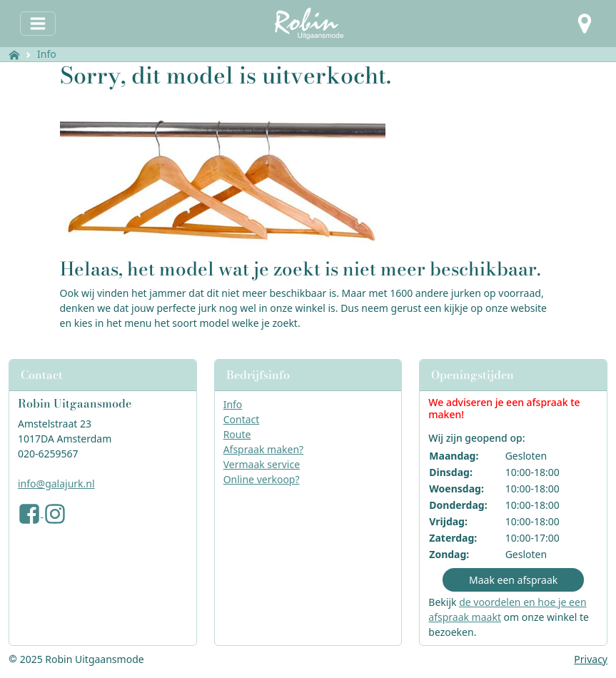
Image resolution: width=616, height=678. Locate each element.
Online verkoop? (262, 479)
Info (47, 54)
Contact (242, 419)
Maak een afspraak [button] (513, 580)
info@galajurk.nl (56, 484)
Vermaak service (262, 464)
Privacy (591, 659)
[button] (585, 24)
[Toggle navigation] (38, 24)
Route (237, 434)
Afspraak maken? (263, 449)
